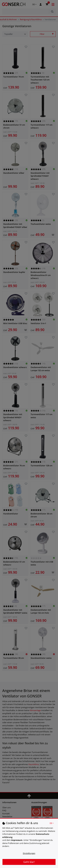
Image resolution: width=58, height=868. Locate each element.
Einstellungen (29, 853)
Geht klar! (29, 862)
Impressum (17, 840)
